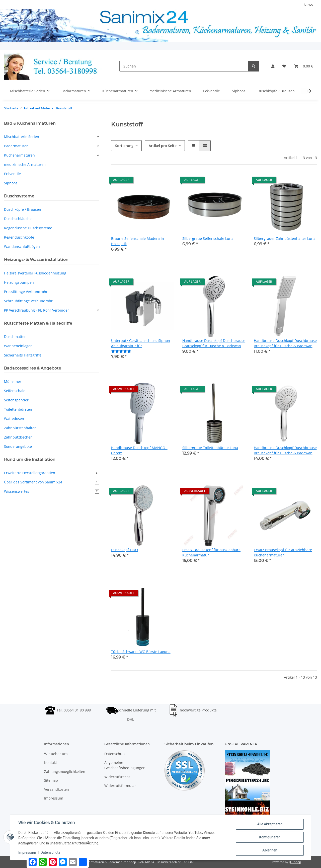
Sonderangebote (18, 446)
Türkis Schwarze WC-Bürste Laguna (141, 652)
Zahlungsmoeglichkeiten (65, 772)
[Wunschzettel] (284, 66)
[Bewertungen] (121, 351)
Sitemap (51, 780)
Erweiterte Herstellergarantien (52, 473)
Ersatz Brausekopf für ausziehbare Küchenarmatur (211, 552)
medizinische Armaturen (25, 164)
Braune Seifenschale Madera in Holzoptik (138, 241)
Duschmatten (15, 337)
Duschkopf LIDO (125, 550)
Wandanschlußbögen (22, 246)
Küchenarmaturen (19, 155)
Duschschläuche (18, 219)
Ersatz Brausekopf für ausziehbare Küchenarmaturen (283, 552)
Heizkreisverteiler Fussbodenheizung (35, 273)
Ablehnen (270, 850)
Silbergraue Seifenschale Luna (208, 238)
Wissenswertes (52, 491)
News (308, 5)
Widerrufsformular (120, 786)
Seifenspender (16, 400)
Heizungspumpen (19, 282)
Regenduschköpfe (19, 237)
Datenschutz (115, 754)
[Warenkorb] (303, 66)
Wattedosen (14, 419)
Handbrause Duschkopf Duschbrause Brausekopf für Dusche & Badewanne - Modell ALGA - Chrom (285, 450)
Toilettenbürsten (18, 409)
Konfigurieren (270, 837)
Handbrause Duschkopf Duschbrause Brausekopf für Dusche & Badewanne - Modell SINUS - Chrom (285, 343)
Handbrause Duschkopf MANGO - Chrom (139, 450)
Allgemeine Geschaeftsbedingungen (125, 765)
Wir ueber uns (56, 754)
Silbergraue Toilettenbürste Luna (210, 448)
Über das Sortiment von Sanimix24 (52, 482)
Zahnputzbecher (18, 437)
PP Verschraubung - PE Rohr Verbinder (36, 310)
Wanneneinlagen (18, 346)
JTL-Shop (295, 862)
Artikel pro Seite (163, 146)
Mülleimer (13, 381)
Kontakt (51, 763)
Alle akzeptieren (270, 824)
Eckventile (12, 174)
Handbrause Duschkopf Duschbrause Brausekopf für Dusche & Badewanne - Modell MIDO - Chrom (214, 343)
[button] (273, 66)
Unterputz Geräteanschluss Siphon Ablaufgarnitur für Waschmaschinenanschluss (141, 343)
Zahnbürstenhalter (20, 428)
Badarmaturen (16, 146)
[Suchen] (184, 66)
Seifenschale (15, 391)
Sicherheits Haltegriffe (23, 355)
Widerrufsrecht (117, 777)
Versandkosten (57, 789)
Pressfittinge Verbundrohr (26, 292)
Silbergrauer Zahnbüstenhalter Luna (285, 238)
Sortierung (124, 146)
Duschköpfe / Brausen (23, 209)
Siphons (11, 183)
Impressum (54, 798)
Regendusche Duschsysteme (28, 228)
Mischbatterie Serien (22, 137)
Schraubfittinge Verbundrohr (28, 301)
